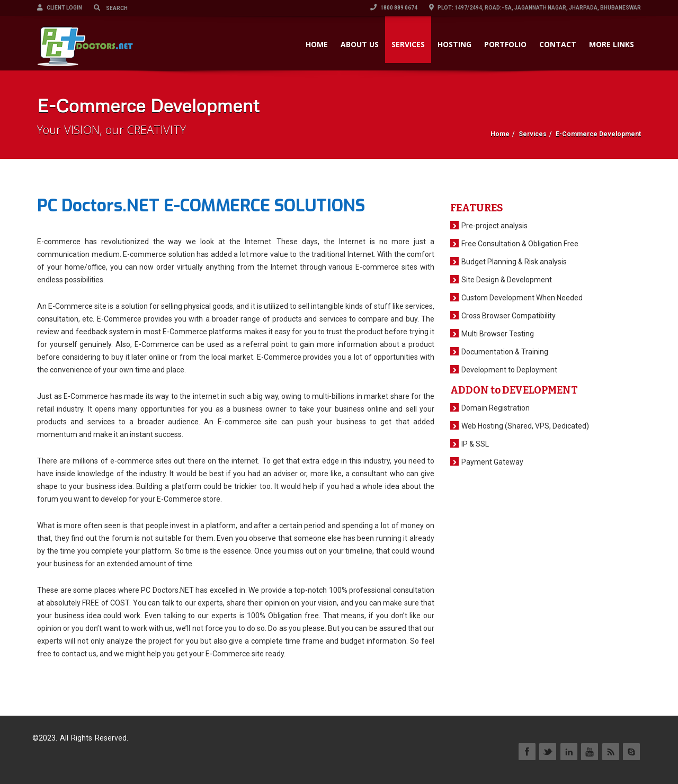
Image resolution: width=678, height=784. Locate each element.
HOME (317, 44)
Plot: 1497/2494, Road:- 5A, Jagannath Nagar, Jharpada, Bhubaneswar (535, 8)
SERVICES (408, 44)
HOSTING (454, 44)
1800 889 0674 (394, 8)
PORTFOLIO (505, 44)
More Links (612, 44)
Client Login (60, 8)
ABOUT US (360, 44)
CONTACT (558, 44)
